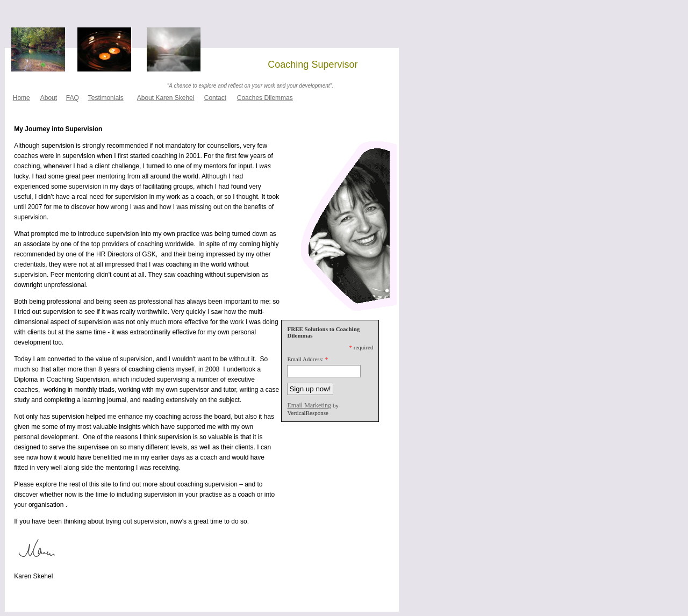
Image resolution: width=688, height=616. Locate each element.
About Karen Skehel (166, 98)
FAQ (73, 98)
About (49, 98)
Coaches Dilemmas (265, 98)
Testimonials (106, 98)
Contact (215, 98)
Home (21, 98)
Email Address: (305, 359)
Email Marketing (309, 405)
